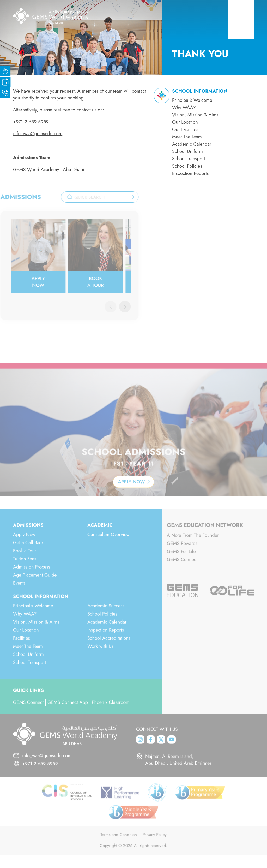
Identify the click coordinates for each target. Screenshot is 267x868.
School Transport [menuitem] (189, 159)
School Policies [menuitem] (187, 166)
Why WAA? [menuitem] (184, 108)
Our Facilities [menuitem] (185, 129)
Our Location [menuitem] (185, 122)
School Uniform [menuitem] (187, 151)
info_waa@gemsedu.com (38, 134)
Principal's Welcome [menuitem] (192, 100)
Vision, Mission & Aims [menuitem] (195, 115)
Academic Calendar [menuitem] (192, 144)
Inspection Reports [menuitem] (190, 173)
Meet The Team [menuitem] (187, 137)
